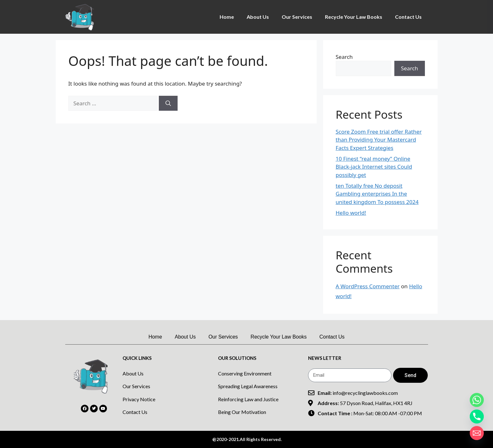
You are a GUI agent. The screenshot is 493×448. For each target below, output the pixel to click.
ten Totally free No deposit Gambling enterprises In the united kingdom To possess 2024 (377, 194)
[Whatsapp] (477, 400)
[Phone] (477, 416)
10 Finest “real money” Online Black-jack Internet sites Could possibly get (374, 167)
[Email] (477, 433)
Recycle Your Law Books (354, 17)
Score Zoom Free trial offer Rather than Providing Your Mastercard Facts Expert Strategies (379, 140)
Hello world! (351, 213)
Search (344, 57)
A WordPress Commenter (368, 286)
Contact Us (408, 17)
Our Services (297, 17)
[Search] (168, 103)
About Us (258, 17)
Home (227, 17)
